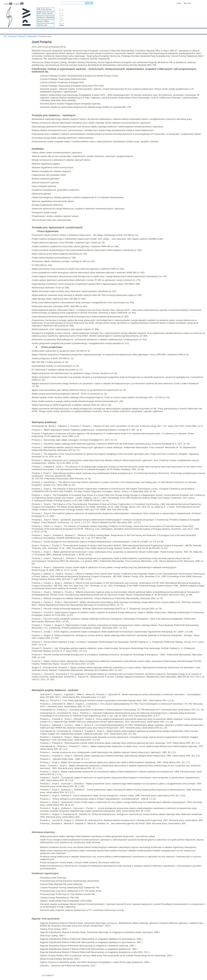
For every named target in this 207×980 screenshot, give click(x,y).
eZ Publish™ (48, 975)
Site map (187, 3)
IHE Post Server (44, 9)
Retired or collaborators (28, 36)
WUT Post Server (45, 13)
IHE (4, 30)
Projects (97, 30)
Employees (54, 30)
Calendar (15, 30)
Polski (8, 4)
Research (83, 30)
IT (119, 30)
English (19, 4)
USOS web (42, 25)
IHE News (29, 30)
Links (128, 30)
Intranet (139, 30)
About (41, 30)
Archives (109, 30)
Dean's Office (43, 21)
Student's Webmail (45, 17)
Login (179, 3)
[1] (104, 697)
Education (69, 30)
